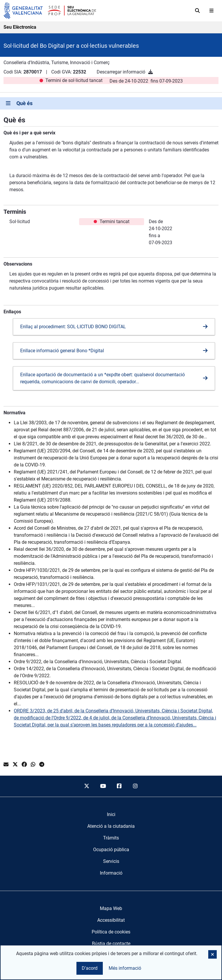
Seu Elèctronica (20, 27)
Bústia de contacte (111, 944)
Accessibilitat (111, 920)
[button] (212, 954)
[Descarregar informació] (151, 72)
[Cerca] (197, 11)
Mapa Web (111, 908)
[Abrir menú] (211, 11)
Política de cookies (111, 932)
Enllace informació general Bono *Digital (62, 351)
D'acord (90, 968)
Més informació (125, 968)
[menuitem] (111, 815)
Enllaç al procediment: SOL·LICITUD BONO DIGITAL (73, 327)
